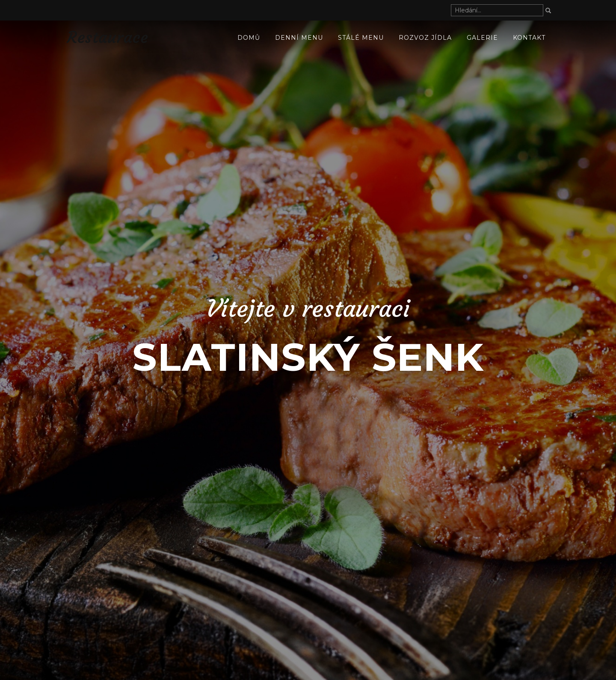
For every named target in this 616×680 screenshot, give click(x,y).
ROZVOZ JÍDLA (425, 38)
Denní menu (299, 38)
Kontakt (529, 38)
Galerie (482, 38)
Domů (249, 38)
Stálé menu (361, 38)
